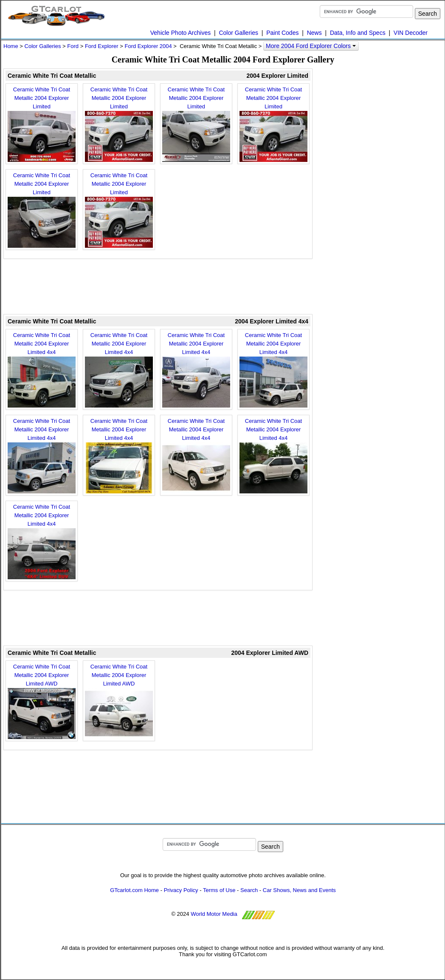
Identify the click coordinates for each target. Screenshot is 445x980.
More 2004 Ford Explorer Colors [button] (311, 46)
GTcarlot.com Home (134, 890)
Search (249, 890)
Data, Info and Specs (358, 33)
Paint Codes (282, 33)
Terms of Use (219, 890)
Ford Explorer (102, 46)
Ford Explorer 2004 (148, 46)
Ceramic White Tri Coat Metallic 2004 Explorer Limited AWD (42, 701)
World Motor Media (214, 914)
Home (11, 46)
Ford (73, 46)
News (314, 33)
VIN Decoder (411, 33)
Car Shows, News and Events (299, 890)
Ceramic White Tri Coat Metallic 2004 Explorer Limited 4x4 (42, 370)
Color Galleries (238, 33)
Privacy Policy (181, 890)
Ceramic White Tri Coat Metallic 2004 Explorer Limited (42, 124)
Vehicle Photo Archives (180, 33)
